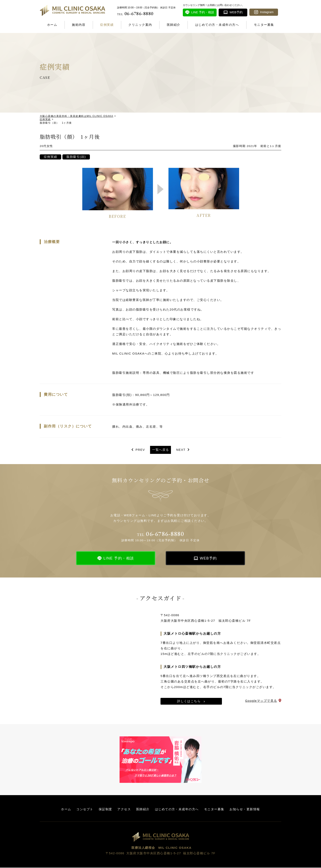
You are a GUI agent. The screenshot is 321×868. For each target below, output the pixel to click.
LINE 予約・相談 (119, 559)
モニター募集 (264, 25)
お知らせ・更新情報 (245, 810)
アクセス (124, 810)
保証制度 (105, 810)
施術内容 (79, 25)
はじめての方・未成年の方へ (217, 25)
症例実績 (107, 25)
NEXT (181, 450)
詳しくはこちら (189, 702)
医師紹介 (174, 25)
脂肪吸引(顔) (77, 157)
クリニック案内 (140, 25)
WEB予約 (209, 559)
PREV (140, 450)
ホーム (52, 25)
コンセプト (85, 810)
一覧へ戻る (161, 450)
